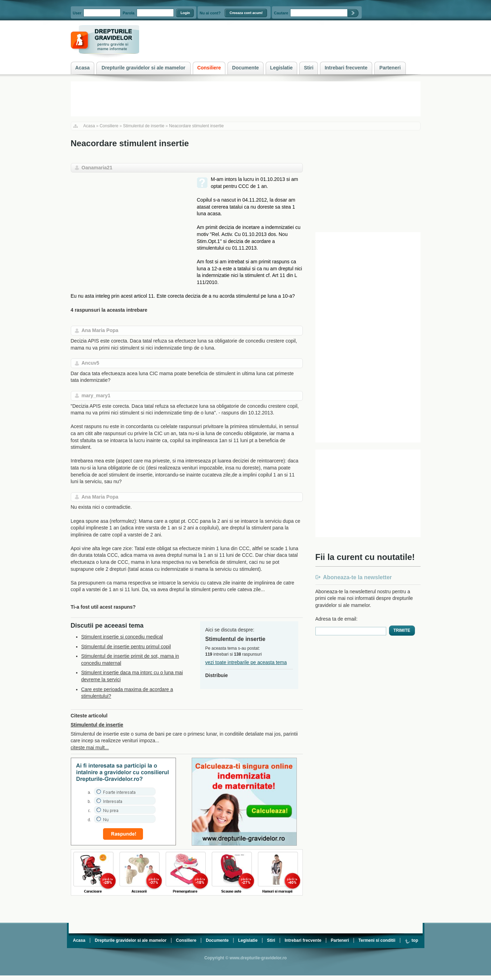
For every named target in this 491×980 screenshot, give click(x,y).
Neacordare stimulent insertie (196, 126)
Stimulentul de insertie (144, 126)
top (411, 940)
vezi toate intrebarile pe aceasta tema (246, 662)
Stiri (271, 940)
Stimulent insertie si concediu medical (122, 637)
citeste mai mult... (90, 748)
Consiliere (109, 126)
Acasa (89, 126)
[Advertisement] (130, 225)
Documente (217, 940)
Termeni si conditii (377, 940)
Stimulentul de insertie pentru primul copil (126, 647)
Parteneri (340, 940)
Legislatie (248, 940)
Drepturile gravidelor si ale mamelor (131, 940)
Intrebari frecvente (303, 940)
